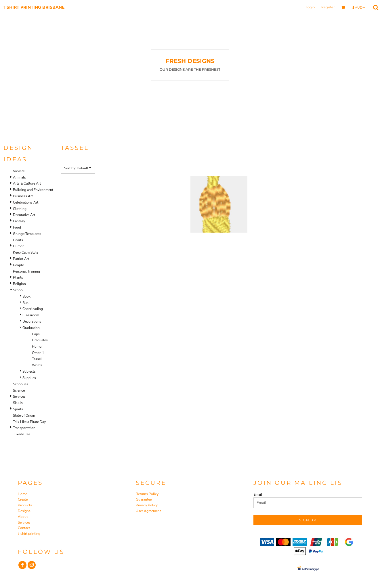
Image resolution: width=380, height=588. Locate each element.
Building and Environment (33, 190)
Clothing (20, 209)
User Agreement (148, 511)
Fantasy (19, 221)
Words (37, 365)
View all (19, 171)
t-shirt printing (29, 534)
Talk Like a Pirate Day (29, 422)
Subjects (29, 371)
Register (328, 7)
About (23, 517)
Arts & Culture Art (27, 183)
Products (25, 505)
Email (258, 495)
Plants (18, 277)
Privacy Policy (147, 505)
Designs (24, 511)
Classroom (31, 315)
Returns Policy (147, 494)
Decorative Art (24, 215)
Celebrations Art (26, 202)
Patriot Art (21, 259)
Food (17, 227)
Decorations (32, 321)
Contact (24, 528)
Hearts (18, 240)
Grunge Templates (27, 234)
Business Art (23, 196)
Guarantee (144, 499)
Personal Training (26, 271)
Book (26, 296)
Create (23, 499)
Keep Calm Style (26, 252)
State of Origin (24, 415)
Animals (19, 177)
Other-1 (38, 353)
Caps (36, 334)
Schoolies (21, 384)
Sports (18, 409)
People (18, 265)
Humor (18, 246)
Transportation (24, 428)
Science (19, 390)
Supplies (29, 378)
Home (22, 494)
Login (310, 7)
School (18, 290)
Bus (25, 303)
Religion (19, 284)
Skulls (18, 403)
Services (19, 397)
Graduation (31, 328)
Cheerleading (33, 309)
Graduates (40, 340)
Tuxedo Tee (22, 434)
